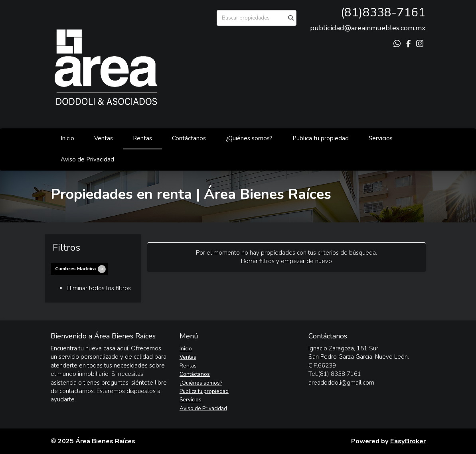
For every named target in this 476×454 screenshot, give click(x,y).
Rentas (142, 138)
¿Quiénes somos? (249, 138)
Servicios (381, 138)
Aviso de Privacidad (87, 159)
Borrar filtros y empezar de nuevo (286, 261)
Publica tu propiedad (321, 138)
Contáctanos (189, 138)
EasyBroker (408, 441)
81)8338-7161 (385, 13)
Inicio (67, 138)
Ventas (104, 138)
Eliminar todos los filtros (99, 288)
